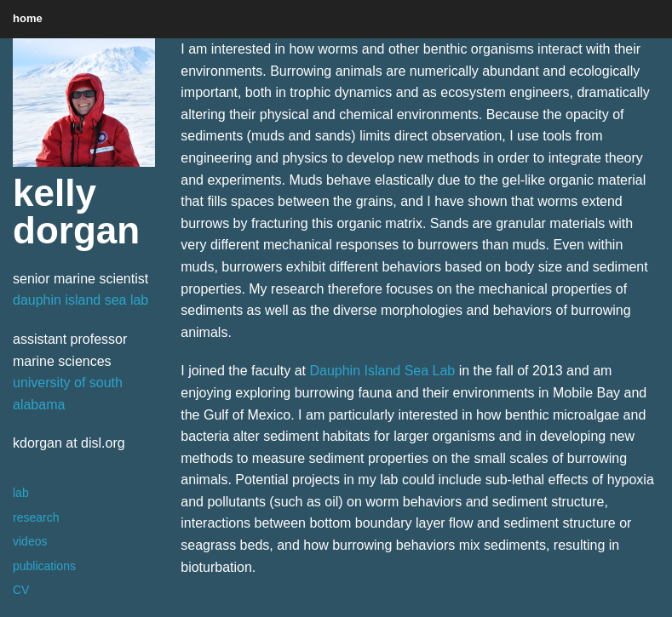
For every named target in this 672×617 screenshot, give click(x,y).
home (28, 18)
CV (21, 590)
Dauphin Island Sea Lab (382, 371)
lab (21, 493)
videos (30, 541)
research (36, 517)
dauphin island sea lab (80, 300)
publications (44, 566)
